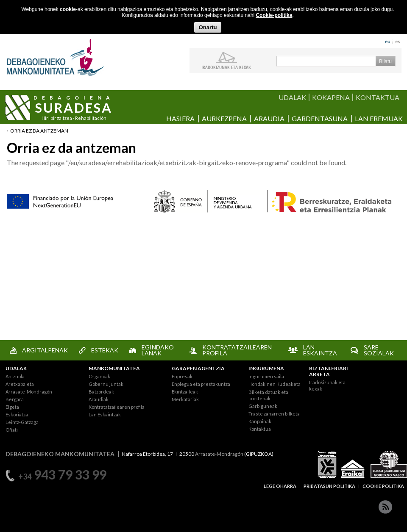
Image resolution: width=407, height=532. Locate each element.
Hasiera (180, 118)
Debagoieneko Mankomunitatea (56, 57)
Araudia (269, 118)
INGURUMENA (266, 368)
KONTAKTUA (378, 97)
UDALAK (292, 97)
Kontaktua (260, 429)
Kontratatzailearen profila (117, 407)
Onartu (208, 27)
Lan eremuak (379, 118)
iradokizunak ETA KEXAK (226, 67)
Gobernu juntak (106, 384)
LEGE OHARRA (280, 486)
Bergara (15, 399)
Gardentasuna (320, 118)
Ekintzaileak (185, 392)
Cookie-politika (274, 15)
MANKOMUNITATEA (114, 368)
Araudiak (99, 399)
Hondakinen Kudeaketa (275, 384)
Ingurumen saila (266, 376)
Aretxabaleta (20, 384)
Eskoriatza (17, 414)
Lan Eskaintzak (105, 414)
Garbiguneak (263, 406)
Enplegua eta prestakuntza (201, 384)
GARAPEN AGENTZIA (198, 368)
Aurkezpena (224, 118)
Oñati (12, 430)
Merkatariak (185, 399)
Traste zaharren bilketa (274, 414)
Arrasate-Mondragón (29, 392)
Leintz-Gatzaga (22, 422)
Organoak (99, 376)
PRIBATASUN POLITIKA (329, 486)
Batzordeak (101, 392)
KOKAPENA (331, 97)
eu (388, 41)
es (398, 41)
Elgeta (12, 407)
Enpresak (182, 376)
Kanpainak (260, 421)
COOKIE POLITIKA (383, 486)
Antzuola (15, 376)
